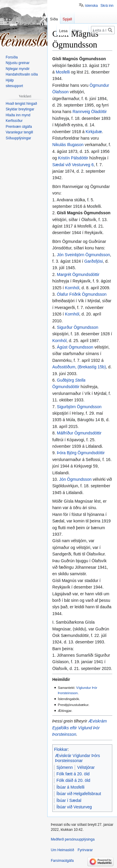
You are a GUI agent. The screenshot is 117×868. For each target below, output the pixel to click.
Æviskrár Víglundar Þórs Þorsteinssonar (78, 758)
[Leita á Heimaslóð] (103, 30)
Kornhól (72, 288)
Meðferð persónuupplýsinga (73, 839)
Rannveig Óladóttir (90, 112)
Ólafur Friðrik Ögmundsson (82, 294)
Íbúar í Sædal (69, 800)
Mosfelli (63, 72)
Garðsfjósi (94, 261)
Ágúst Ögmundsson (75, 347)
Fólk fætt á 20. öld (73, 774)
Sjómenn (65, 767)
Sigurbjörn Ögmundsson (79, 407)
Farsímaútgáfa (62, 861)
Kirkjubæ (94, 132)
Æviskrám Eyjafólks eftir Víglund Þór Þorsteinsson (79, 728)
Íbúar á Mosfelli (70, 787)
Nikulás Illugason (68, 145)
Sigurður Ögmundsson (78, 327)
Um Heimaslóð (62, 850)
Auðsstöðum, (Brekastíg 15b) (79, 367)
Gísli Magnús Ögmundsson (84, 213)
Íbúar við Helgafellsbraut (79, 794)
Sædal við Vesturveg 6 (73, 165)
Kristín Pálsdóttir (73, 158)
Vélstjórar (86, 767)
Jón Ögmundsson (75, 479)
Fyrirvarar (85, 850)
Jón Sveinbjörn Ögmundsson (84, 255)
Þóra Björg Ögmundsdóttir (81, 453)
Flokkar (61, 749)
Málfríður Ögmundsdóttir (79, 433)
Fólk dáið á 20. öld (73, 780)
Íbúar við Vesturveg (74, 807)
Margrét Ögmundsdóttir (78, 274)
